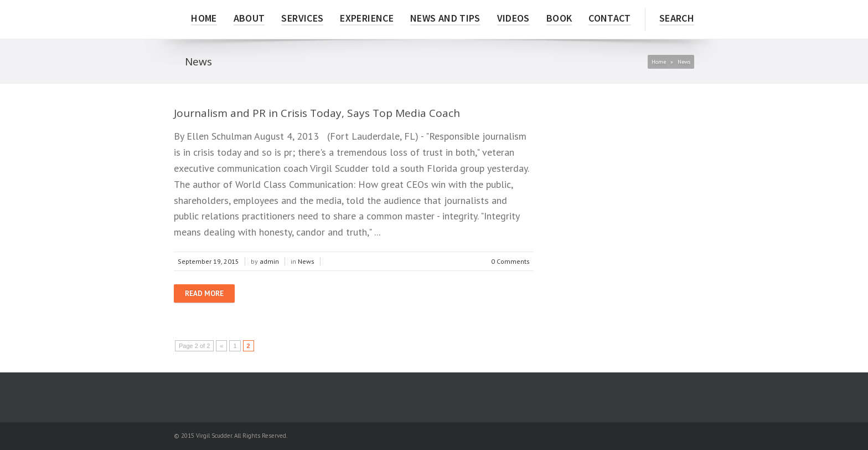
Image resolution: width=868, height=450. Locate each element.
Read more (204, 293)
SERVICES (302, 18)
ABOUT (249, 18)
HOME (204, 18)
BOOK (559, 18)
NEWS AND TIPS (445, 18)
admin (269, 261)
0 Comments (510, 261)
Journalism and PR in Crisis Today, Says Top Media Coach (317, 113)
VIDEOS (513, 18)
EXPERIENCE (367, 18)
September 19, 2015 (208, 261)
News (306, 261)
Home (659, 62)
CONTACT (610, 18)
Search (677, 18)
